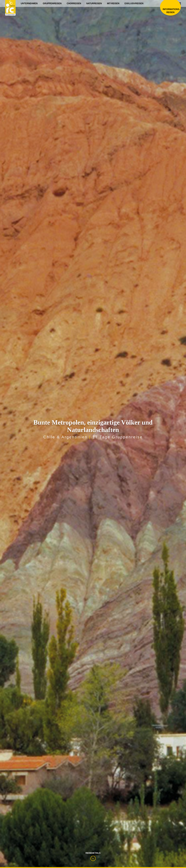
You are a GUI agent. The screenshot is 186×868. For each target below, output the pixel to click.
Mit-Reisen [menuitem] (113, 3)
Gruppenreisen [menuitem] (52, 3)
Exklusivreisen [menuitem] (134, 3)
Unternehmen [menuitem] (29, 3)
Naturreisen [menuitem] (94, 3)
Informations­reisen (170, 11)
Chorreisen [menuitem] (74, 3)
